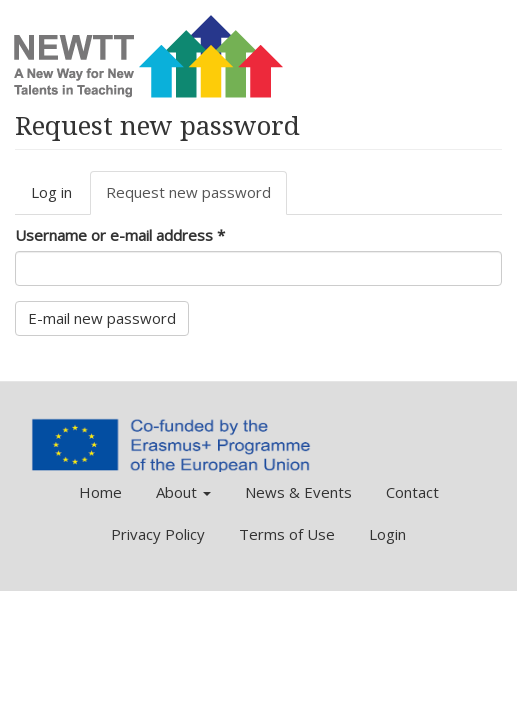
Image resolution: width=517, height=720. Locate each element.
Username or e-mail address (120, 235)
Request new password (196, 198)
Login (387, 534)
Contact (412, 492)
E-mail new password (102, 318)
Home (100, 492)
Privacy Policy (158, 534)
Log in (51, 192)
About (183, 492)
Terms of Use (287, 534)
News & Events (298, 492)
